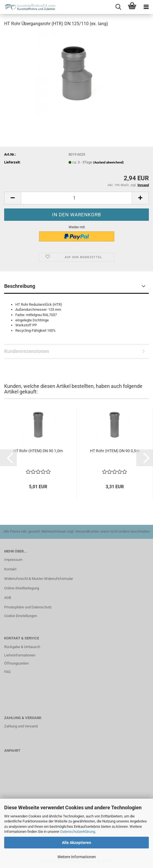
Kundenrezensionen (27, 351)
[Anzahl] (76, 198)
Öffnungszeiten (16, 663)
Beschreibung (20, 286)
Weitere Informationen (77, 857)
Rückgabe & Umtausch (22, 647)
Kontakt (10, 569)
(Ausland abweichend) (108, 163)
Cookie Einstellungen (21, 616)
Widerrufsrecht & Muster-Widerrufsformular (39, 579)
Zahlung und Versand (21, 726)
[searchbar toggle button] (118, 7)
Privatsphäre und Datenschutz (28, 607)
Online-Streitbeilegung (22, 588)
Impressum (13, 560)
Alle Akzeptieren (76, 843)
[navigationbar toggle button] (146, 7)
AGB (8, 598)
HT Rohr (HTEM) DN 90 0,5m (115, 451)
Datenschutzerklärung (78, 832)
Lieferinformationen (20, 655)
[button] (13, 198)
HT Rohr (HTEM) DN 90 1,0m (38, 451)
